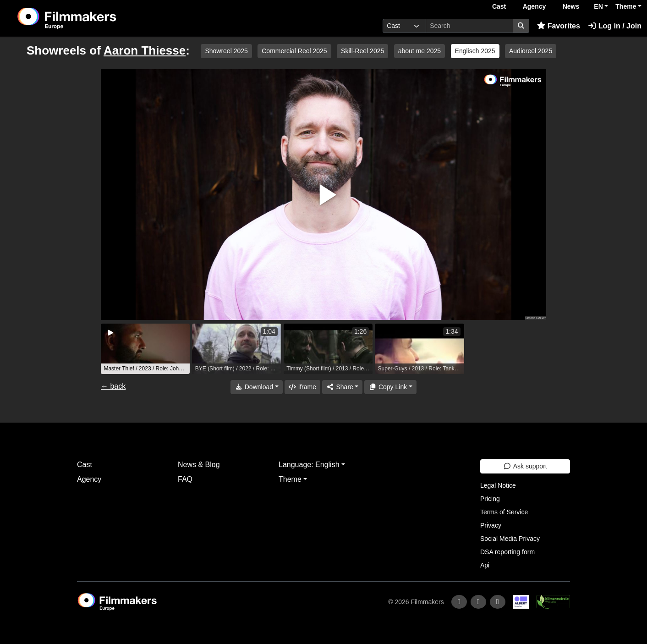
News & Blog (199, 465)
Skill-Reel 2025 (362, 51)
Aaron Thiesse (145, 50)
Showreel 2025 (226, 51)
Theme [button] (626, 6)
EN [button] (598, 6)
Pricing (490, 499)
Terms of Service (504, 512)
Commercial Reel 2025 (294, 51)
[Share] (342, 387)
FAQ (185, 479)
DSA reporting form (507, 552)
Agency (535, 6)
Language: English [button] (309, 465)
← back (113, 386)
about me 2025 (419, 51)
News (571, 6)
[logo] (90, 18)
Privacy (491, 525)
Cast (499, 6)
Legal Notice (498, 485)
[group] (145, 349)
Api (485, 565)
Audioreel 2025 (531, 51)
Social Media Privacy (510, 539)
